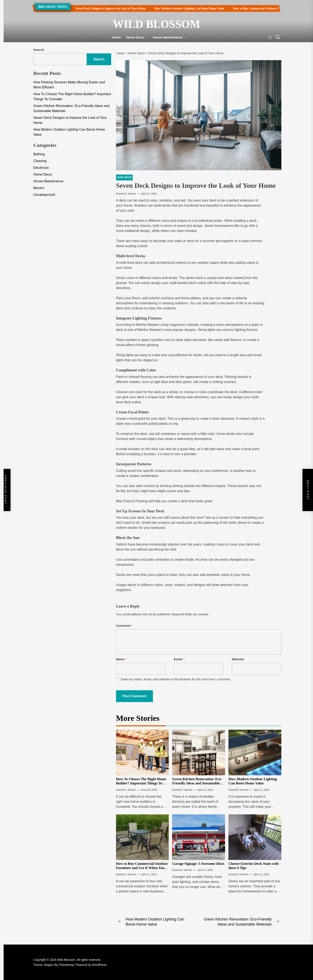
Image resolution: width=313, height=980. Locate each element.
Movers (39, 188)
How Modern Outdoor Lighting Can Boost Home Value (185, 9)
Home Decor (137, 37)
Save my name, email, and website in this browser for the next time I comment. (176, 679)
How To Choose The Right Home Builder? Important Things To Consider (141, 783)
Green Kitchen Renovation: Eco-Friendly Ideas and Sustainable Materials (197, 783)
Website (238, 659)
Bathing (39, 154)
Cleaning (40, 161)
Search (39, 50)
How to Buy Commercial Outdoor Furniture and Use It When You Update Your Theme (142, 868)
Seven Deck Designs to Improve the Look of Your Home (106, 9)
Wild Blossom (157, 24)
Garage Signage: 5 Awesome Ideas (198, 864)
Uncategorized (44, 195)
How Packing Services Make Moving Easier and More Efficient (69, 85)
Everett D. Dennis (126, 194)
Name (121, 659)
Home (117, 37)
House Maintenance (169, 37)
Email (179, 659)
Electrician (41, 168)
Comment (124, 626)
